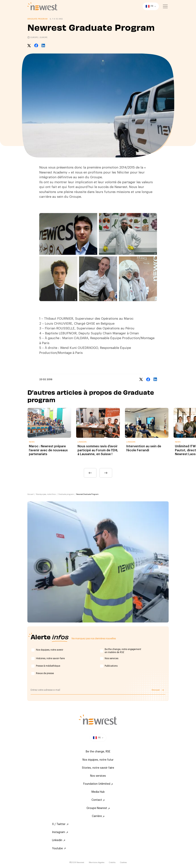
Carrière (98, 816)
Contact (98, 800)
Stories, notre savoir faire (98, 768)
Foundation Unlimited (98, 784)
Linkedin (59, 840)
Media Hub (98, 792)
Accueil (31, 494)
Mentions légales (97, 862)
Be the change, (123, 651)
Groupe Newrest (98, 808)
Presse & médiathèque (48, 666)
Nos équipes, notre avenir (50, 650)
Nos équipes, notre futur (46, 494)
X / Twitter (60, 824)
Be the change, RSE (98, 752)
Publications (111, 666)
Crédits (112, 862)
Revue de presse (45, 673)
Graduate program (66, 494)
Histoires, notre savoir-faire (50, 658)
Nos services (111, 658)
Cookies (123, 862)
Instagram (60, 832)
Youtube (59, 849)
